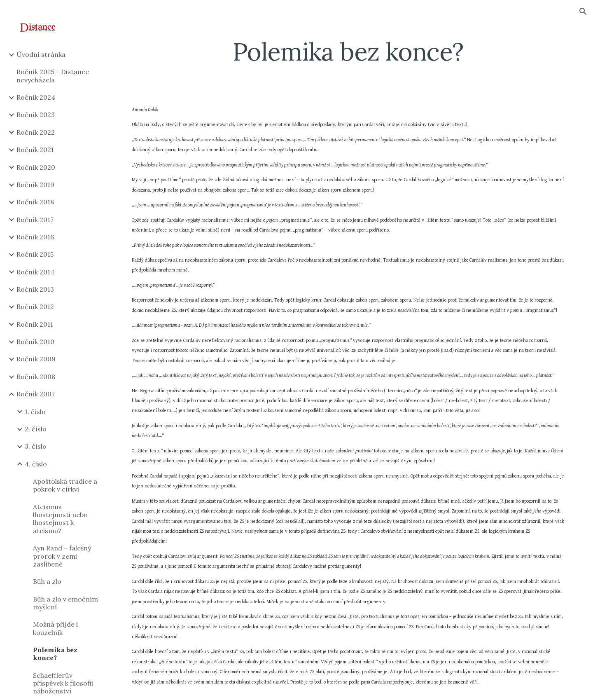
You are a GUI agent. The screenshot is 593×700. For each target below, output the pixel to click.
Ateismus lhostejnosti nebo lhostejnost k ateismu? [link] (60, 519)
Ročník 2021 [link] (35, 150)
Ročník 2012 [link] (35, 307)
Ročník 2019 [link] (35, 185)
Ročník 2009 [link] (36, 359)
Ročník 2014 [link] (35, 272)
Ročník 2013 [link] (35, 289)
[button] (583, 12)
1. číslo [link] (35, 412)
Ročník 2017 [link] (35, 220)
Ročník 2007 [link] (36, 394)
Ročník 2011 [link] (35, 324)
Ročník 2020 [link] (36, 167)
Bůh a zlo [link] (47, 581)
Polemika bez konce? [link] (55, 654)
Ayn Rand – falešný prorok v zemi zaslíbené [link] (62, 556)
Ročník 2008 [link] (36, 377)
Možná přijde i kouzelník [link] (55, 628)
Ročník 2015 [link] (35, 254)
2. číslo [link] (36, 429)
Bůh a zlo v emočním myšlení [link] (65, 603)
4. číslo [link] (36, 464)
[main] (348, 52)
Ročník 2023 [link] (36, 115)
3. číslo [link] (36, 446)
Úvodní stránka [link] (41, 54)
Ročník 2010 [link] (35, 342)
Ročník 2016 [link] (35, 237)
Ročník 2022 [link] (36, 132)
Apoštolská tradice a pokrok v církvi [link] (65, 485)
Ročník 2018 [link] (35, 202)
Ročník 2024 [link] (36, 97)
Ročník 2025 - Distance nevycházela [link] (53, 76)
